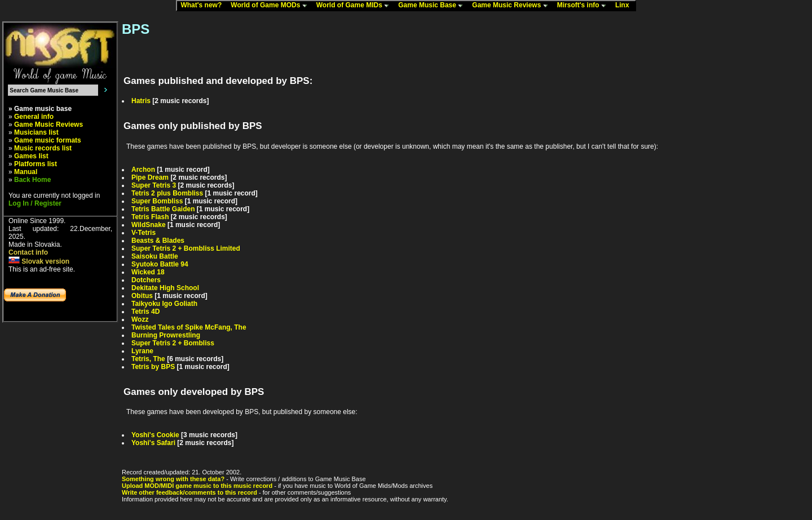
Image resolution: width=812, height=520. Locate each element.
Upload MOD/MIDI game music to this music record (197, 486)
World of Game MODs (271, 6)
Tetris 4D (145, 312)
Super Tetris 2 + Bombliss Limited (186, 248)
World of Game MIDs (355, 6)
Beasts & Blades (158, 241)
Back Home (32, 180)
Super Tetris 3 (154, 185)
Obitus (142, 296)
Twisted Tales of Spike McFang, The (189, 327)
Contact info (28, 252)
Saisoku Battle (155, 256)
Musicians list (36, 132)
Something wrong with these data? (173, 479)
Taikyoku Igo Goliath (164, 304)
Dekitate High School (165, 288)
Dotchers (146, 280)
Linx (625, 6)
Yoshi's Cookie (155, 435)
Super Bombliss (157, 201)
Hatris (141, 101)
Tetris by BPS (153, 367)
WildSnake (149, 225)
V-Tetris (144, 233)
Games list (31, 156)
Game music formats (48, 140)
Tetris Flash (150, 217)
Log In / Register (35, 203)
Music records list (43, 148)
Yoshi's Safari (153, 443)
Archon (143, 170)
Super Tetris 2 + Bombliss (173, 343)
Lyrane (142, 351)
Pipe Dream (150, 177)
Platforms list (36, 164)
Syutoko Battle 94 (160, 264)
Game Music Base (433, 6)
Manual (26, 172)
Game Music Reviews (512, 6)
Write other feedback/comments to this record (189, 492)
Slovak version (39, 261)
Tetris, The (148, 359)
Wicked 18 (148, 272)
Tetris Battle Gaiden (163, 209)
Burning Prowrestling (166, 335)
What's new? (204, 6)
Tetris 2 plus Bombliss (167, 193)
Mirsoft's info (584, 6)
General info (34, 117)
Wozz (140, 319)
